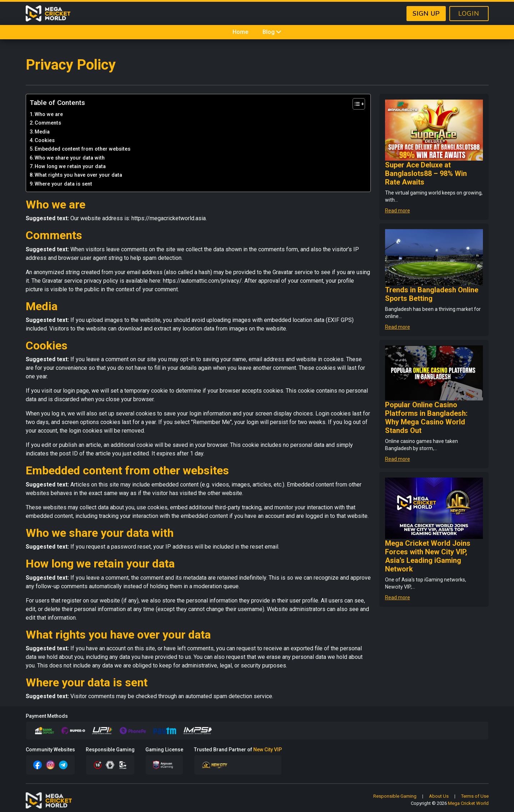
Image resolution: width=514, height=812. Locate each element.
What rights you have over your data (78, 175)
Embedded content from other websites (83, 149)
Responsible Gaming (395, 796)
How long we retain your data (70, 167)
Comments (48, 123)
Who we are (49, 114)
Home (240, 32)
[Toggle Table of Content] (355, 104)
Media (42, 132)
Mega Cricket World (468, 803)
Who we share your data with (70, 158)
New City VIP (268, 750)
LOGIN (469, 14)
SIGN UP (426, 14)
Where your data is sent (63, 184)
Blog (272, 32)
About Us (439, 796)
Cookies (45, 140)
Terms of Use (475, 796)
